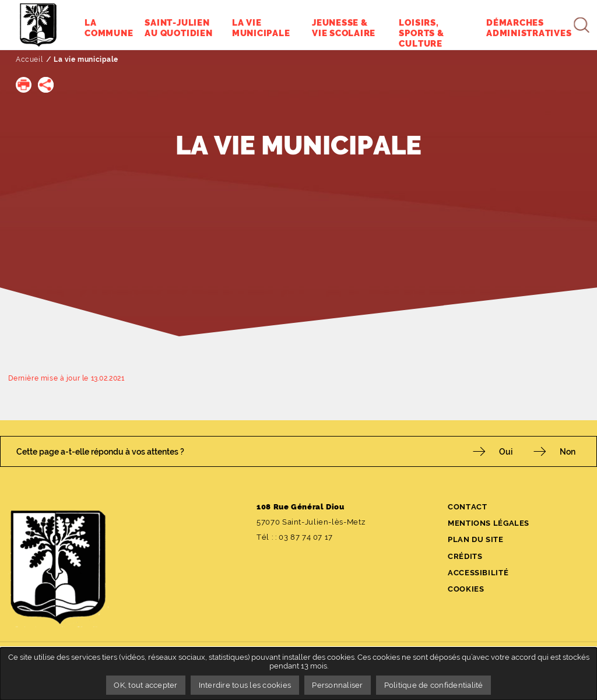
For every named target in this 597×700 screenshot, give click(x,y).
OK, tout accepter (145, 685)
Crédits (465, 556)
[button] (24, 85)
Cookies (466, 589)
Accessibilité (478, 573)
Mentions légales (489, 523)
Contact (467, 507)
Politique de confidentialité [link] (434, 685)
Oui (506, 451)
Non (568, 451)
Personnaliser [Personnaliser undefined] (337, 685)
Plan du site (476, 539)
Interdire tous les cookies (245, 685)
